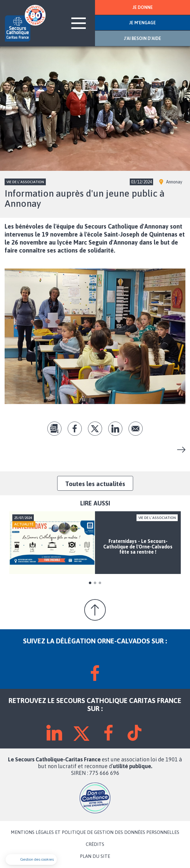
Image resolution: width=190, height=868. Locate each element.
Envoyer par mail (136, 429)
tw (95, 429)
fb (75, 429)
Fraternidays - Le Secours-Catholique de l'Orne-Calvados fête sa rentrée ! (179, 450)
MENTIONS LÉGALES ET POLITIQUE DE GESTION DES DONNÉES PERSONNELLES (95, 832)
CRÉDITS (95, 844)
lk (115, 429)
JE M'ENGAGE (142, 23)
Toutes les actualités (95, 484)
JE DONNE (143, 7)
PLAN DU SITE (95, 856)
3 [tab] (100, 583)
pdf (54, 429)
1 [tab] (90, 583)
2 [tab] (95, 583)
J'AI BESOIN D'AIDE (142, 38)
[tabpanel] (95, 543)
